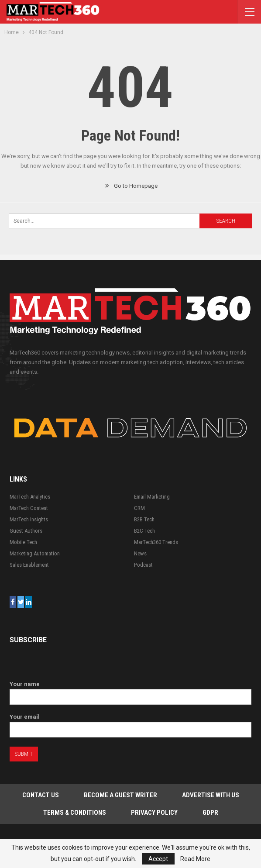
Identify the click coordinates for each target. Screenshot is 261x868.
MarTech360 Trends (156, 542)
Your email (130, 723)
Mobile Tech (23, 542)
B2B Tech (144, 519)
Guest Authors (26, 531)
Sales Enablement (29, 565)
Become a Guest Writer (120, 795)
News (140, 553)
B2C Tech (144, 531)
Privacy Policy (154, 813)
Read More (195, 859)
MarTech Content (29, 508)
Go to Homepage (131, 186)
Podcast (143, 565)
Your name (130, 691)
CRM (139, 508)
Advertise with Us (211, 795)
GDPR (210, 813)
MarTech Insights (29, 519)
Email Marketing (152, 497)
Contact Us (41, 795)
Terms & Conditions (75, 813)
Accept (158, 859)
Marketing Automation (35, 553)
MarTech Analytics (30, 497)
